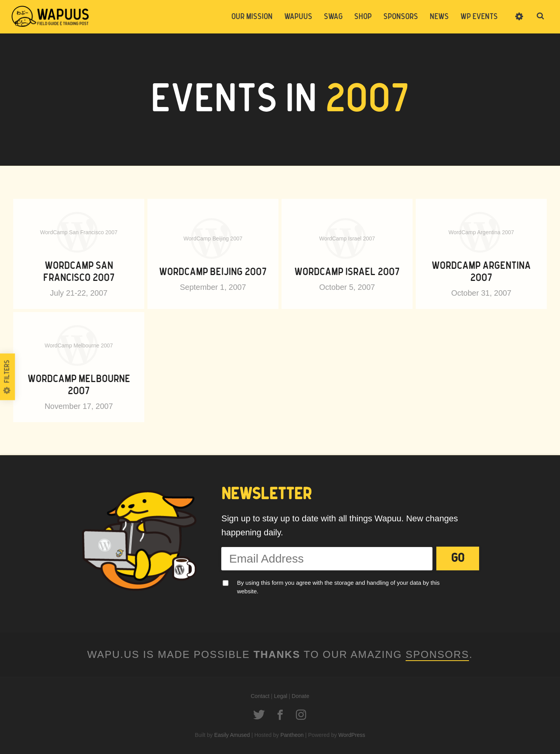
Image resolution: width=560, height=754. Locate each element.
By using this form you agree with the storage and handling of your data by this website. (338, 587)
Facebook (280, 715)
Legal (280, 696)
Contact (260, 696)
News (439, 17)
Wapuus (51, 16)
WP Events (479, 17)
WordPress (352, 735)
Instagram (301, 715)
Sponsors (401, 17)
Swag (333, 17)
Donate (300, 696)
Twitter (259, 715)
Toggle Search (541, 16)
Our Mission (252, 17)
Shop (363, 17)
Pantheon (292, 735)
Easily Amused (232, 735)
